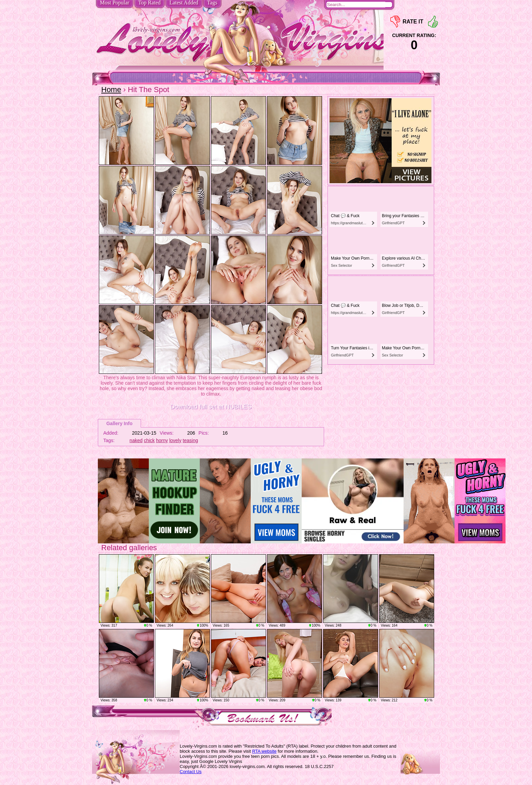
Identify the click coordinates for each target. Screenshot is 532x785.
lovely (175, 440)
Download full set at (211, 407)
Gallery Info (119, 423)
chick (149, 440)
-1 (395, 22)
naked (136, 440)
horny (162, 440)
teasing (190, 440)
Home (111, 90)
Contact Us (191, 772)
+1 (433, 22)
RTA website (264, 751)
